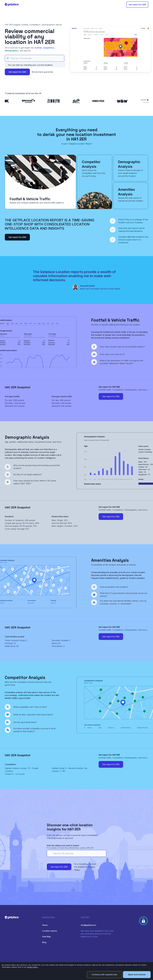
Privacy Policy (32, 967)
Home (45, 925)
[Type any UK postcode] (35, 58)
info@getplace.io (88, 925)
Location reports (50, 931)
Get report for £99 (137, 5)
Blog (44, 942)
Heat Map (46, 937)
